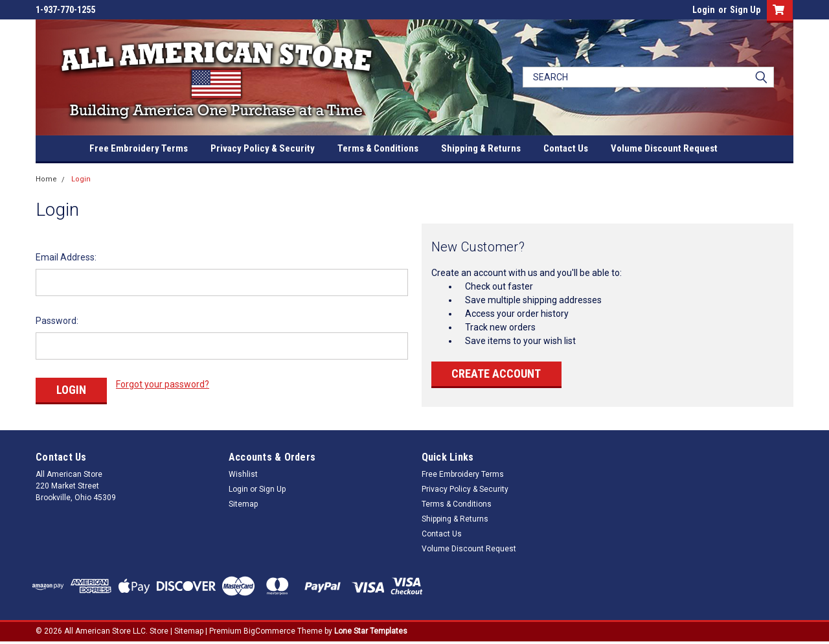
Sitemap (243, 504)
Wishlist (243, 474)
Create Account (496, 374)
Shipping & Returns (481, 148)
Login (704, 10)
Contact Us (566, 148)
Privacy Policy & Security (263, 148)
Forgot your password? (163, 384)
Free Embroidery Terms (139, 148)
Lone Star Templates (371, 631)
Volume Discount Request (664, 148)
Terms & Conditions (378, 148)
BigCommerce (269, 631)
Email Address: (66, 257)
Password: (57, 321)
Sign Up (745, 10)
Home (46, 179)
